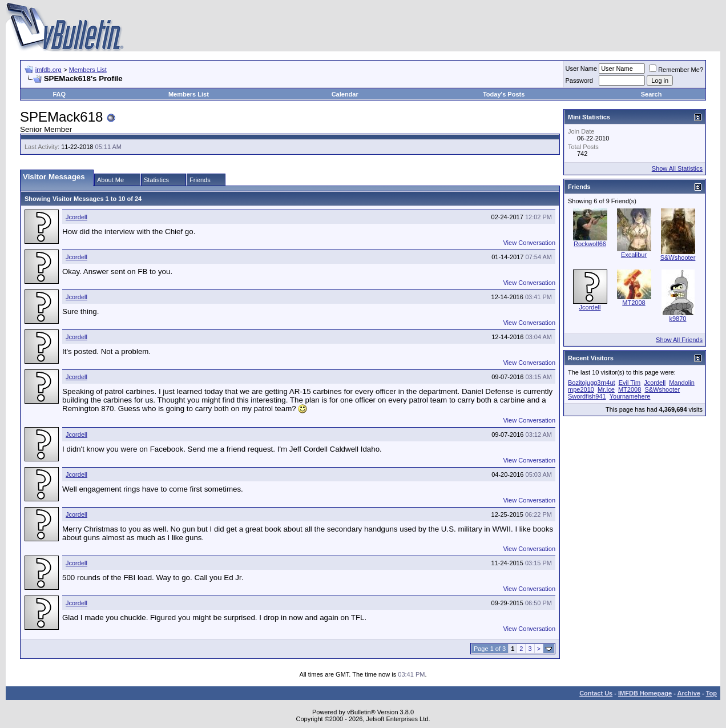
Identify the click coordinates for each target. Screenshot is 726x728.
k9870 (678, 319)
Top (711, 693)
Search (652, 94)
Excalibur (634, 255)
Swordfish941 (587, 396)
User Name (582, 69)
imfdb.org (49, 70)
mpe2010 (581, 389)
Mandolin (682, 383)
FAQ (59, 94)
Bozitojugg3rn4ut (592, 383)
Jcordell (76, 217)
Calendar (345, 94)
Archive (689, 693)
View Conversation (529, 243)
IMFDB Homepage (645, 693)
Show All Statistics (677, 168)
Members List (88, 70)
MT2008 (634, 303)
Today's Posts (504, 94)
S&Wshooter (678, 258)
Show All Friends (679, 340)
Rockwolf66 (590, 244)
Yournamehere (630, 396)
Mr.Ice (606, 389)
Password (579, 81)
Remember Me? (676, 70)
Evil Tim (630, 383)
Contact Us (596, 693)
